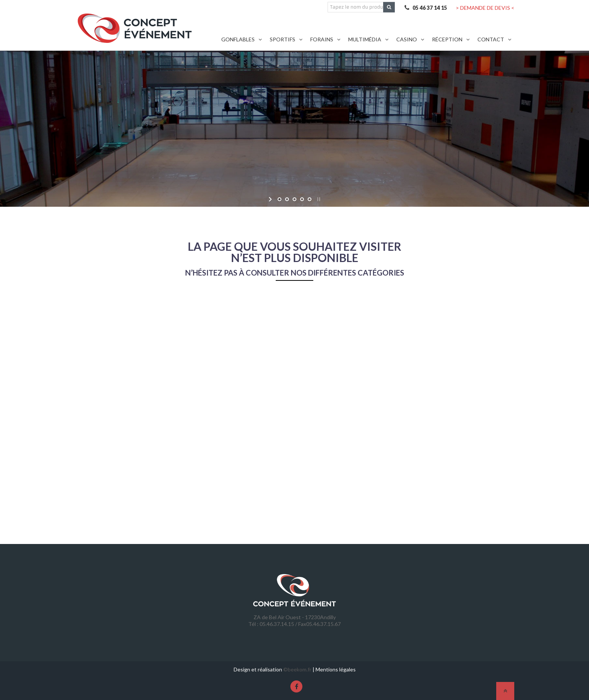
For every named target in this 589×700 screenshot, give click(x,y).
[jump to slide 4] (302, 199)
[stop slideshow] (318, 199)
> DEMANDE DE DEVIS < (485, 8)
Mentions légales (336, 669)
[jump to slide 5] (310, 199)
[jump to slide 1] (279, 199)
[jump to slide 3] (294, 199)
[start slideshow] (271, 199)
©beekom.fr (297, 669)
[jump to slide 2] (287, 199)
